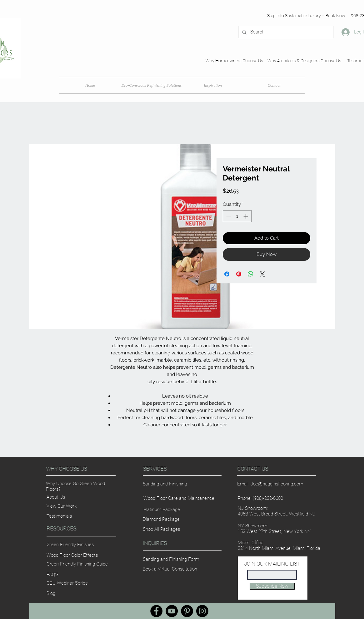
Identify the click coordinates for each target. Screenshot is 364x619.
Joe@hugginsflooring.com (277, 484)
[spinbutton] (237, 216)
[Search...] (285, 32)
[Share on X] (262, 274)
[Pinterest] (187, 611)
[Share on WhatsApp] (251, 274)
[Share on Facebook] (227, 274)
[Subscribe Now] (272, 586)
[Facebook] (156, 611)
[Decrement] (228, 216)
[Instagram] (202, 611)
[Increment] (246, 216)
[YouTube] (172, 611)
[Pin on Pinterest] (239, 274)
